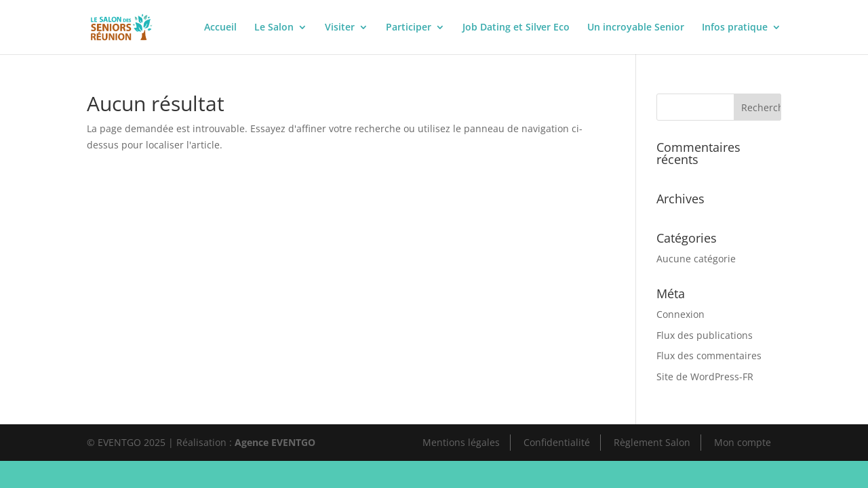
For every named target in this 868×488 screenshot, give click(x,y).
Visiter (340, 28)
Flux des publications (705, 335)
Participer (409, 28)
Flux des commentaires (709, 355)
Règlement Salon (652, 442)
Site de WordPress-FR (705, 377)
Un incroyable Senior (636, 28)
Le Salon (274, 28)
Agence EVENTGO (275, 442)
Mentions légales (461, 442)
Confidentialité (557, 442)
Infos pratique (735, 28)
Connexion (680, 314)
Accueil (220, 28)
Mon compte (743, 442)
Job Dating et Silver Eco (516, 28)
